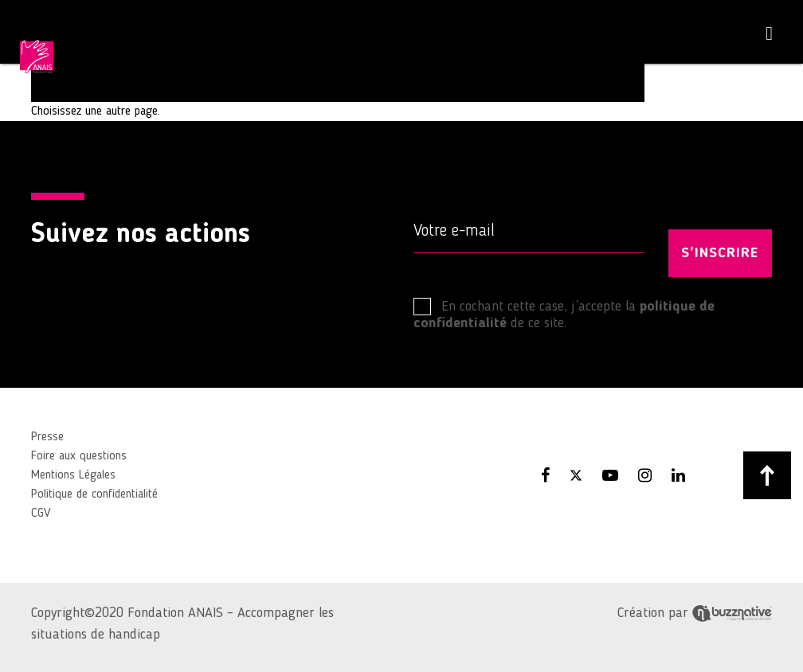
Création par (695, 613)
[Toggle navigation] (769, 34)
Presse (47, 437)
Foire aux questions (79, 456)
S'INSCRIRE (720, 253)
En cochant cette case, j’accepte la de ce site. (564, 314)
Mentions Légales (73, 475)
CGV (41, 514)
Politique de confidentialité (94, 494)
